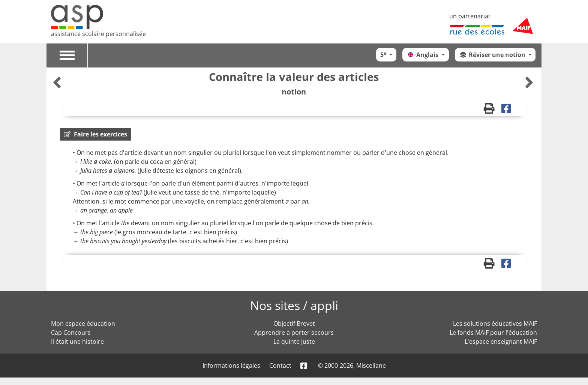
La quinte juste (294, 342)
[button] (95, 134)
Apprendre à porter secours (294, 333)
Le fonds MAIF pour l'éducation (493, 333)
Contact (280, 366)
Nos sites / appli (294, 305)
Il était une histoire (77, 342)
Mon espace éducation (83, 324)
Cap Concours (71, 333)
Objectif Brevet (294, 324)
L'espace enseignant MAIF (501, 342)
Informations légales (231, 366)
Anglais (423, 55)
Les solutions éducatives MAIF (495, 324)
